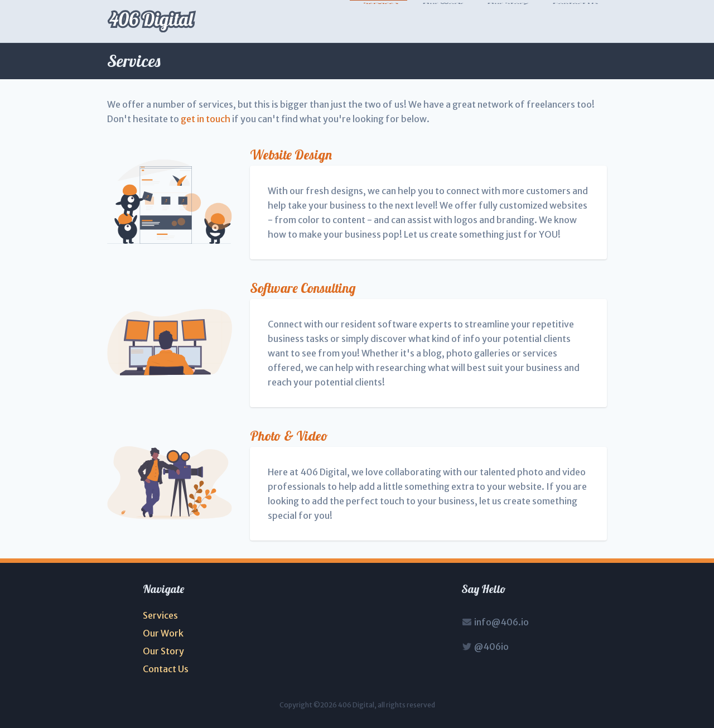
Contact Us (575, 22)
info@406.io (495, 622)
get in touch (206, 119)
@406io (485, 647)
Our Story (508, 22)
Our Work (443, 22)
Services (381, 22)
